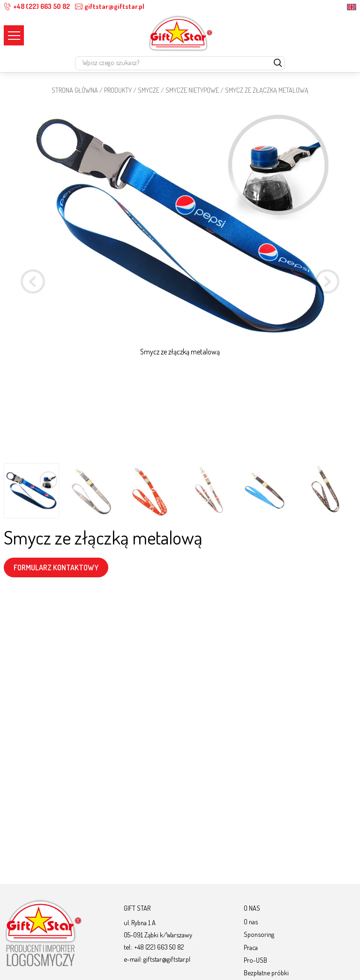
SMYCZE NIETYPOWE (192, 90)
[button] (327, 283)
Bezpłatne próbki (266, 973)
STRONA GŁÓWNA (75, 90)
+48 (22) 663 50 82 (37, 6)
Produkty (118, 90)
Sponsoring (259, 934)
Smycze (149, 90)
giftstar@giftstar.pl (110, 6)
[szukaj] (278, 63)
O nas (251, 921)
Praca (251, 947)
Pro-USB (255, 960)
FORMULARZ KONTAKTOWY (56, 567)
